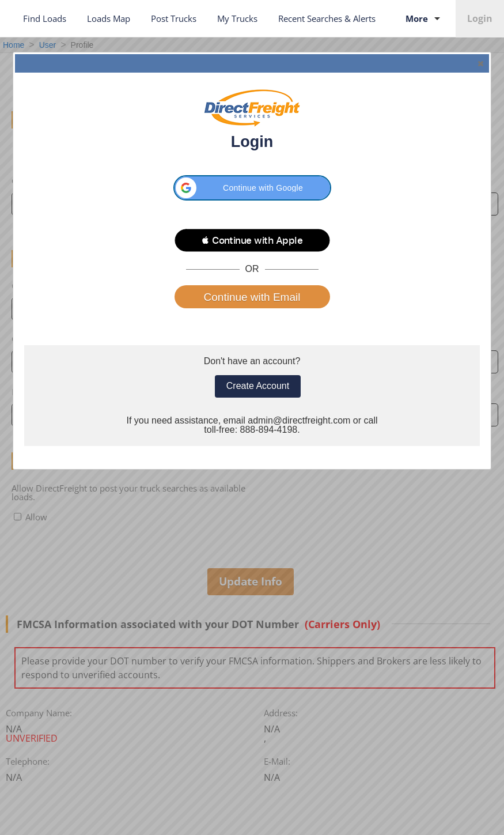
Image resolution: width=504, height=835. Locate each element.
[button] (252, 188)
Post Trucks (174, 18)
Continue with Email (252, 297)
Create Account (258, 386)
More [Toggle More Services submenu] (425, 18)
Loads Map (109, 18)
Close (480, 63)
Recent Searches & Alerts (327, 18)
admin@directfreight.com (299, 420)
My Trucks (237, 18)
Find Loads (45, 18)
